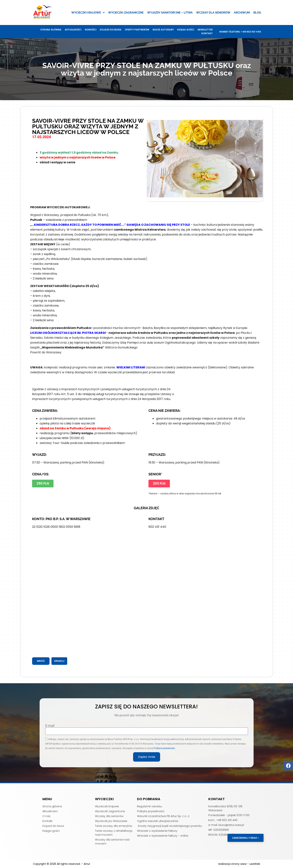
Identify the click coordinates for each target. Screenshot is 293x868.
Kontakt (207, 33)
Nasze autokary (163, 30)
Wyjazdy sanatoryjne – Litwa (170, 13)
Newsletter (205, 30)
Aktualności (73, 30)
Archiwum (242, 13)
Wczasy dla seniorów (213, 13)
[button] (59, 661)
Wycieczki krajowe (88, 12)
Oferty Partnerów (137, 30)
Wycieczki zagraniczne (126, 13)
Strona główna (51, 30)
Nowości (91, 30)
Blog (257, 13)
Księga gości (186, 30)
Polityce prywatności (164, 748)
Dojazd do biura (111, 30)
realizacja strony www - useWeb (239, 864)
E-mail (50, 726)
